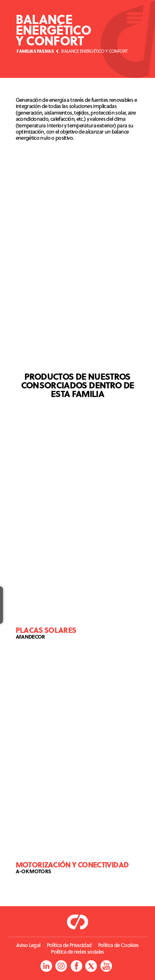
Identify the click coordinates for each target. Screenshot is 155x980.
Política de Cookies (118, 945)
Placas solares (46, 630)
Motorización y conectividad (72, 864)
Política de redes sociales (77, 952)
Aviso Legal (28, 945)
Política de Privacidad (69, 945)
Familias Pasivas (35, 51)
